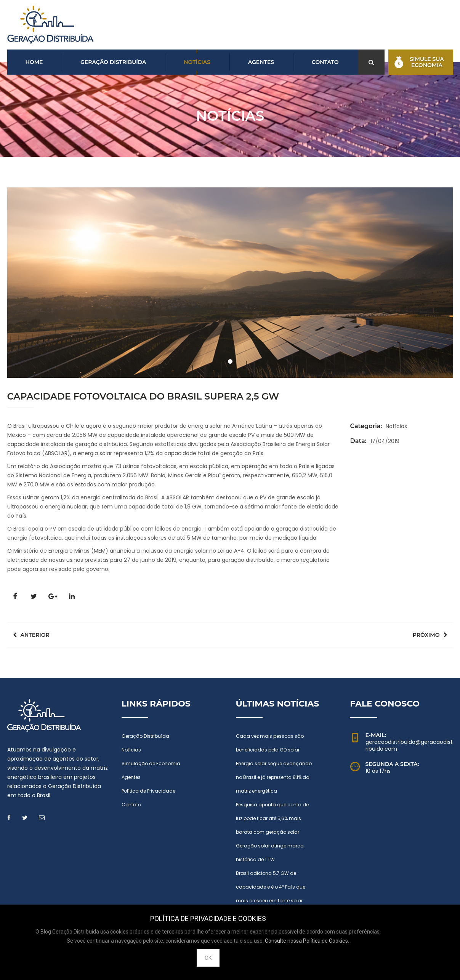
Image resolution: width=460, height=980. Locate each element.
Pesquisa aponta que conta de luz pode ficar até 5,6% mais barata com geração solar (272, 818)
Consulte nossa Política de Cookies (306, 941)
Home (34, 62)
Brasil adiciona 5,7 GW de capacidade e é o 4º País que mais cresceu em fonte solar (271, 887)
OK (208, 958)
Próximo (430, 635)
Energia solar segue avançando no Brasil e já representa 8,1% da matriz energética (274, 777)
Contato (325, 62)
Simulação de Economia (151, 763)
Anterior (31, 635)
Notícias (197, 62)
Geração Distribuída (113, 62)
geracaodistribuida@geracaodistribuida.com (409, 745)
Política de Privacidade (148, 791)
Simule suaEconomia (419, 62)
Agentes (261, 62)
